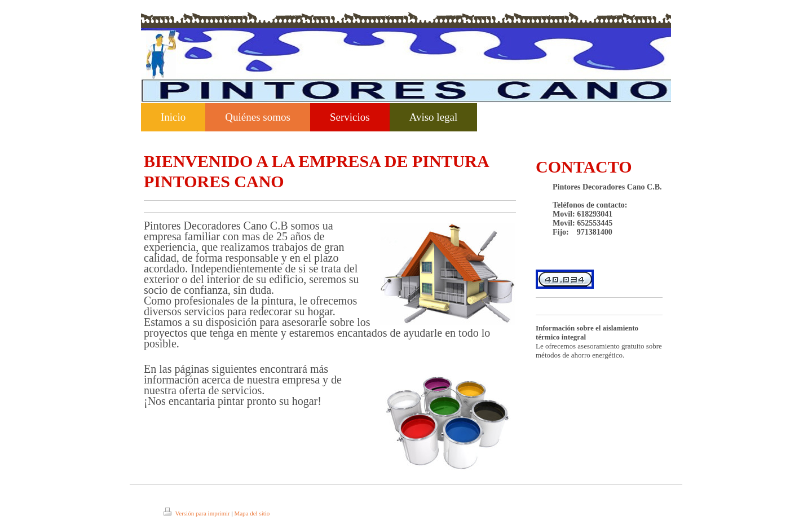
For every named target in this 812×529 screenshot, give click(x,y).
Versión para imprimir (197, 513)
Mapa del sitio (252, 513)
